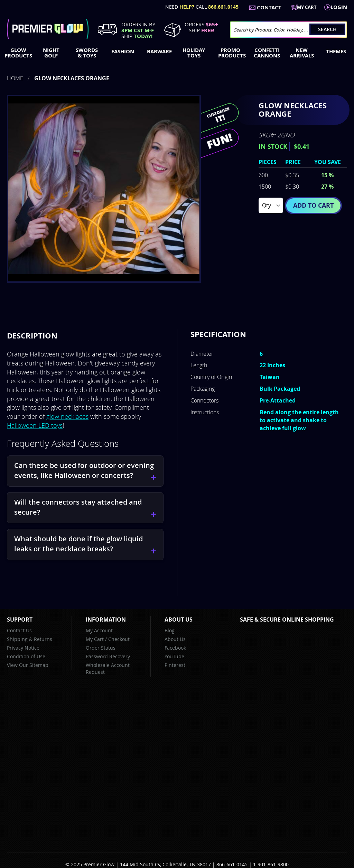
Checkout (119, 639)
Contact (269, 7)
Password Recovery (108, 656)
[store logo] (48, 29)
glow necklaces (67, 416)
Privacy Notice (23, 648)
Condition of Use (26, 656)
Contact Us (19, 630)
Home (15, 78)
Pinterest (175, 665)
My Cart (95, 639)
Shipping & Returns (30, 639)
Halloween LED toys (35, 425)
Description (32, 336)
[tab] (32, 336)
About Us (175, 639)
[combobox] (288, 30)
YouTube (174, 656)
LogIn (339, 7)
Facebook (175, 648)
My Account (99, 630)
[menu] (177, 54)
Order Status (101, 648)
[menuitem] (17, 53)
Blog (170, 630)
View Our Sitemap (28, 665)
